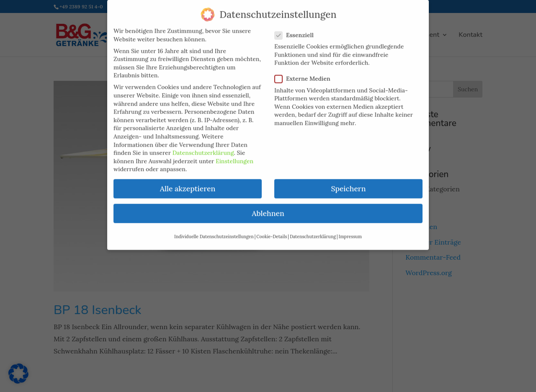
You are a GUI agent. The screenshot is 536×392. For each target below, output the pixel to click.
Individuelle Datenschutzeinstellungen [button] (214, 230)
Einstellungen (234, 155)
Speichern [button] (348, 183)
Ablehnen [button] (268, 208)
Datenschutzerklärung (203, 147)
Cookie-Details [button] (272, 230)
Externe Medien (306, 73)
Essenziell (298, 29)
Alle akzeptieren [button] (188, 183)
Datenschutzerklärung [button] (313, 230)
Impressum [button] (350, 230)
